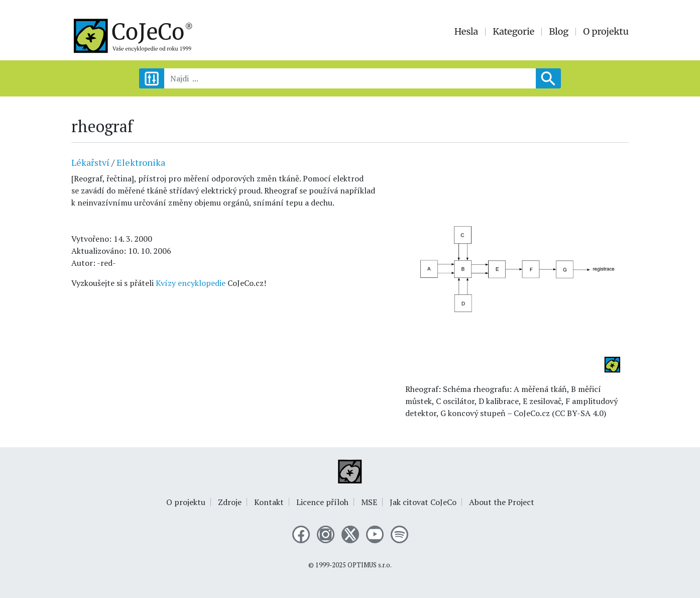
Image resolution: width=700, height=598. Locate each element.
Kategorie (513, 32)
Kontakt (269, 502)
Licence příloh (322, 502)
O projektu (606, 32)
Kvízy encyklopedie (191, 283)
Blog (559, 32)
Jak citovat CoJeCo (423, 502)
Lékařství (90, 162)
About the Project (502, 502)
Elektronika (141, 162)
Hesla (466, 32)
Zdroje (230, 502)
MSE (369, 502)
